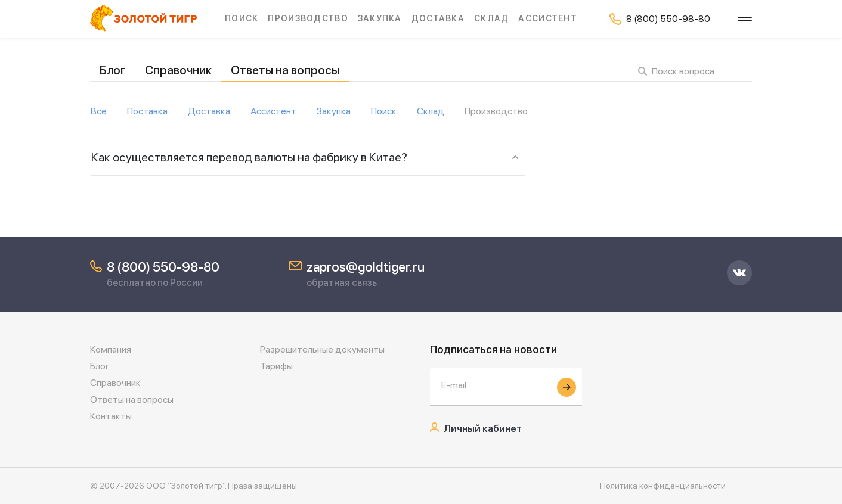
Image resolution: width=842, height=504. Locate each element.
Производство (308, 18)
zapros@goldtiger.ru (366, 267)
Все (99, 111)
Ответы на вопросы (285, 70)
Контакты (111, 416)
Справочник (178, 70)
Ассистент (548, 18)
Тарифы (276, 366)
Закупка (380, 18)
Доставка (438, 18)
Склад (491, 18)
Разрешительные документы (322, 349)
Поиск (242, 18)
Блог (113, 70)
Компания (111, 349)
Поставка (147, 111)
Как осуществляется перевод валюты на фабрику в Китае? (249, 157)
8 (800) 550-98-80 (163, 267)
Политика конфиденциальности (663, 486)
